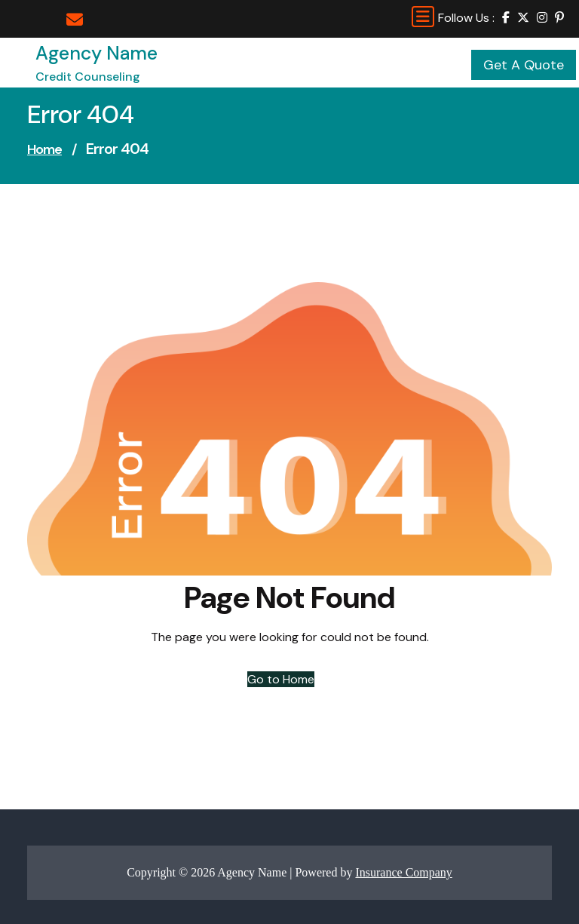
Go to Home (281, 679)
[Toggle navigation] (423, 17)
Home (44, 149)
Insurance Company (403, 872)
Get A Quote (524, 65)
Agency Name (96, 53)
